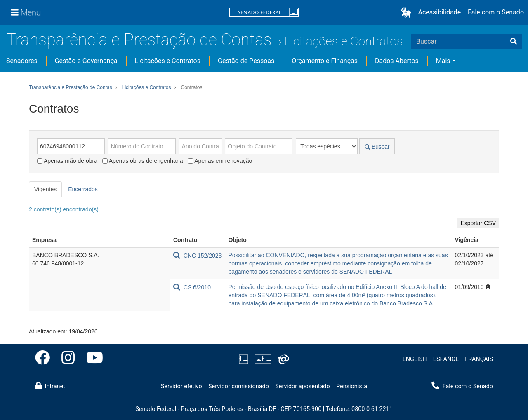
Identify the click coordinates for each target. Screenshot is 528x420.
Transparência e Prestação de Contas (139, 40)
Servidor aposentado (302, 386)
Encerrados (83, 189)
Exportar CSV (478, 223)
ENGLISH (415, 359)
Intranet (50, 386)
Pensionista (352, 386)
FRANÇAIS (479, 359)
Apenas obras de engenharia (143, 161)
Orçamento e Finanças (325, 61)
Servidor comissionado (239, 386)
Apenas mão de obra (67, 161)
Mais (443, 61)
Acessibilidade (440, 12)
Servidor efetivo (181, 386)
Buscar (377, 147)
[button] (408, 13)
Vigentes (45, 189)
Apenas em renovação (220, 161)
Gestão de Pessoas (246, 61)
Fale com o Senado (496, 12)
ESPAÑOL (446, 359)
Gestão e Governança (86, 61)
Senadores (22, 61)
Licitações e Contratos (343, 41)
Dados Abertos (397, 61)
